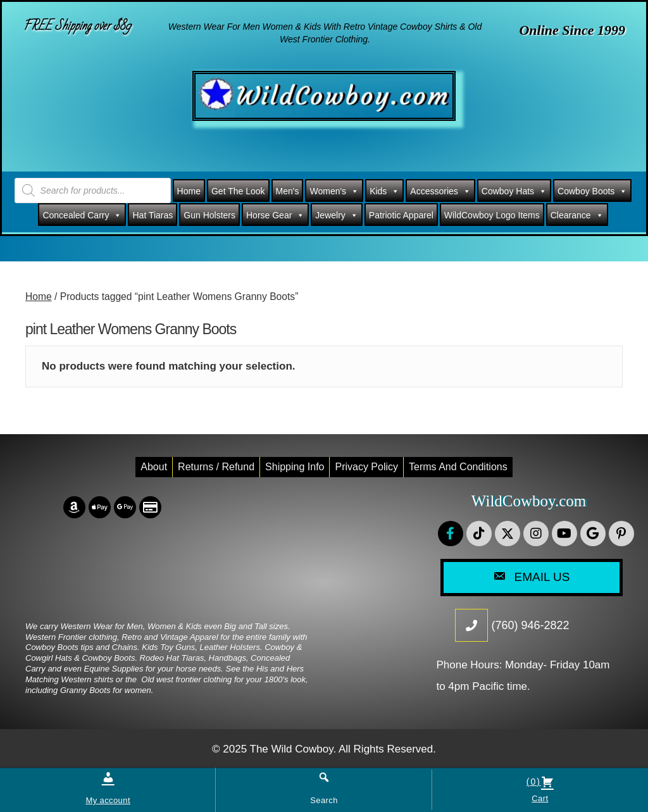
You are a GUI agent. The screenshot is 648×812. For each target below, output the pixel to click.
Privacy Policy (366, 467)
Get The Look (238, 191)
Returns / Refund (216, 467)
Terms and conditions (458, 467)
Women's (334, 191)
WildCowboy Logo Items (492, 215)
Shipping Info (295, 467)
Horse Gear (275, 215)
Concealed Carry (82, 215)
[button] (451, 534)
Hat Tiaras (153, 215)
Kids (384, 191)
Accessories (440, 191)
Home (189, 191)
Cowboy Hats (514, 191)
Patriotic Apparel (401, 215)
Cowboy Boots (592, 191)
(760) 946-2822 (530, 625)
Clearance (577, 215)
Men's (288, 191)
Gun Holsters (209, 215)
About (154, 467)
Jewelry (336, 215)
